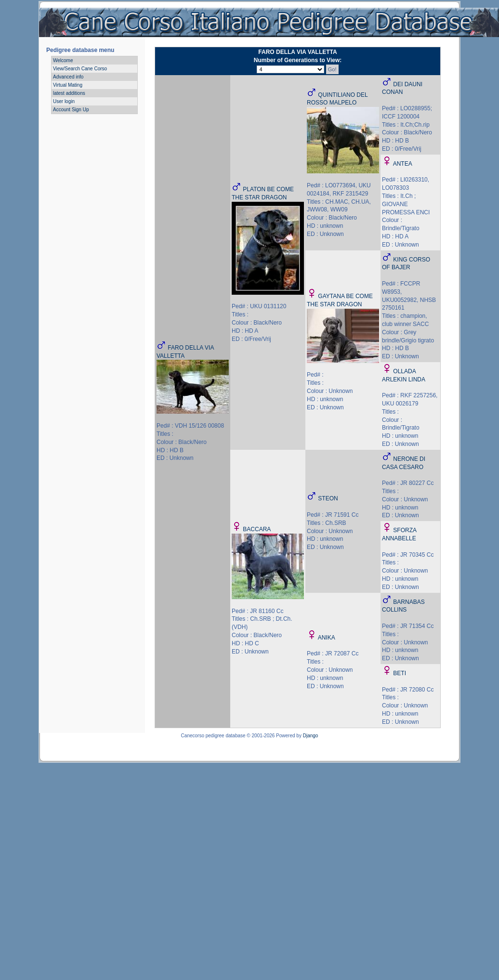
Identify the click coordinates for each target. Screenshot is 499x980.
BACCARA (257, 529)
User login (64, 101)
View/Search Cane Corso (80, 69)
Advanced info (68, 77)
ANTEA (403, 164)
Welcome (63, 60)
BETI (400, 673)
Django (311, 736)
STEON (328, 498)
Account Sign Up (71, 110)
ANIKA (327, 638)
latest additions (69, 93)
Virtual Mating (68, 85)
